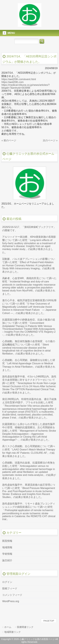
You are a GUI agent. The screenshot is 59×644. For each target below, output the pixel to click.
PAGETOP (49, 621)
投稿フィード (10, 588)
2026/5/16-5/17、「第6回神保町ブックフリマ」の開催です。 (29, 229)
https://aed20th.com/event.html (19, 79)
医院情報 (7, 541)
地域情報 (7, 547)
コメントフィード (12, 595)
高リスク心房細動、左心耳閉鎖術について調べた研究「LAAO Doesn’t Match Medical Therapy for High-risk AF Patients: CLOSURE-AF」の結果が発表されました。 (29, 451)
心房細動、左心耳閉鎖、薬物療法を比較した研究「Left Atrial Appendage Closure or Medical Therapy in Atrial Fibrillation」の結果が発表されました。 (29, 365)
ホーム (8, 627)
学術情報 (7, 554)
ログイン (7, 582)
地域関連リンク (13, 632)
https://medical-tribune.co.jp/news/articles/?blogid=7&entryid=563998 (25, 86)
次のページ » (50, 140)
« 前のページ (9, 140)
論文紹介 (7, 560)
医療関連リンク (25, 627)
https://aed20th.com (13, 82)
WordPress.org (11, 601)
